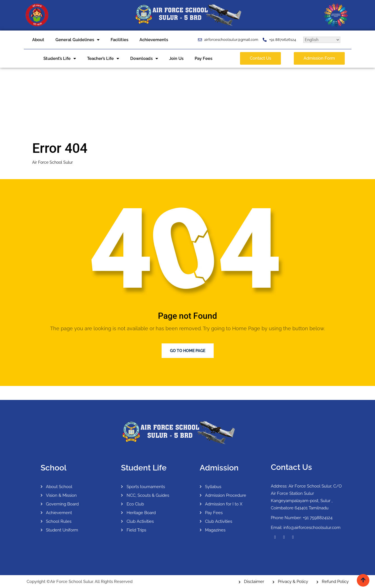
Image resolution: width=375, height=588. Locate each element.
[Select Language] (322, 40)
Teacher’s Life (103, 59)
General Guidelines (77, 40)
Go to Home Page (188, 351)
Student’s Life (60, 59)
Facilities (119, 40)
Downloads (144, 59)
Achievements (154, 40)
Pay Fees (203, 58)
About (38, 40)
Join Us (176, 58)
